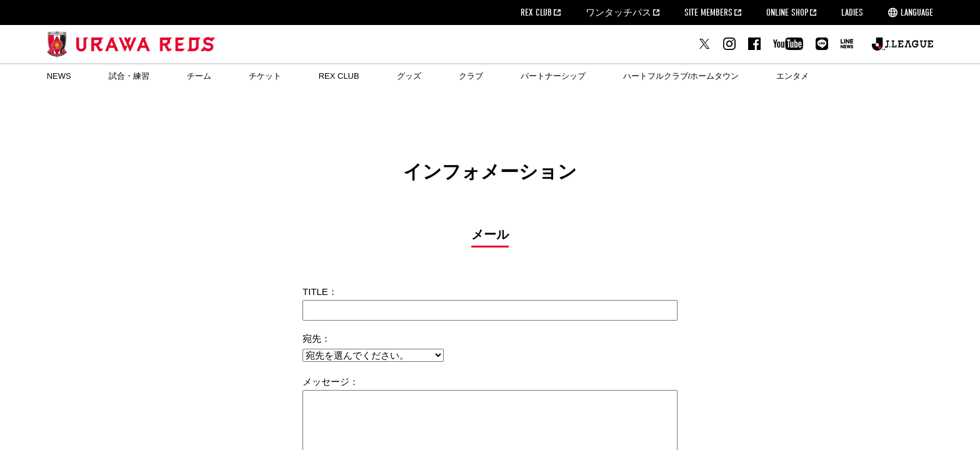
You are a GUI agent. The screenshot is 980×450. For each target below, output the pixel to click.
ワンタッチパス (618, 12)
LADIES (852, 12)
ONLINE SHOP (787, 12)
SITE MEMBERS (708, 12)
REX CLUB (536, 12)
